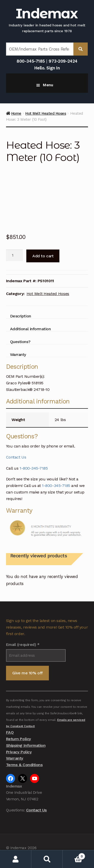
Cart (74, 855)
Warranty (15, 758)
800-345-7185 (31, 61)
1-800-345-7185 (34, 468)
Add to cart (43, 256)
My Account (16, 859)
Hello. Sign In (47, 68)
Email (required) (23, 645)
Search (47, 859)
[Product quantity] (15, 255)
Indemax (46, 13)
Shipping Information (26, 745)
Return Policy (19, 739)
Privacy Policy (19, 752)
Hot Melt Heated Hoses (46, 113)
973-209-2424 (63, 61)
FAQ (10, 732)
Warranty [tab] (18, 355)
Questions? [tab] (20, 342)
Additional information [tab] (30, 329)
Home (16, 113)
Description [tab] (21, 316)
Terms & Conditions (24, 765)
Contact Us (16, 457)
